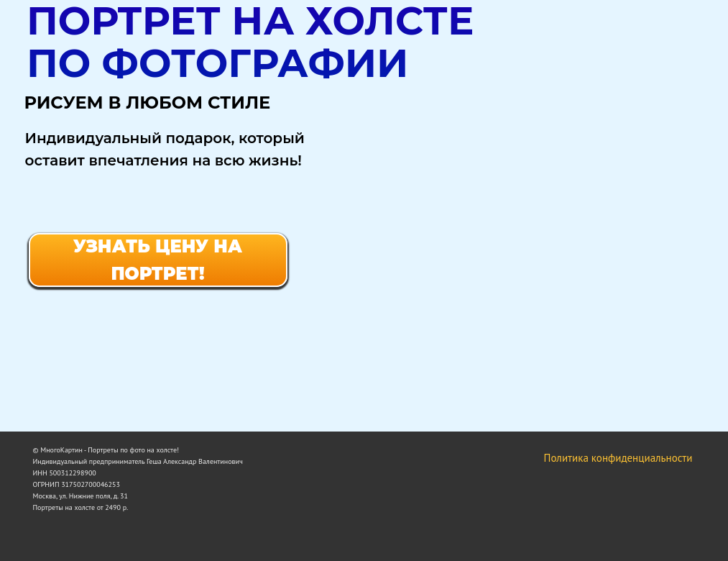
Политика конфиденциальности (618, 458)
